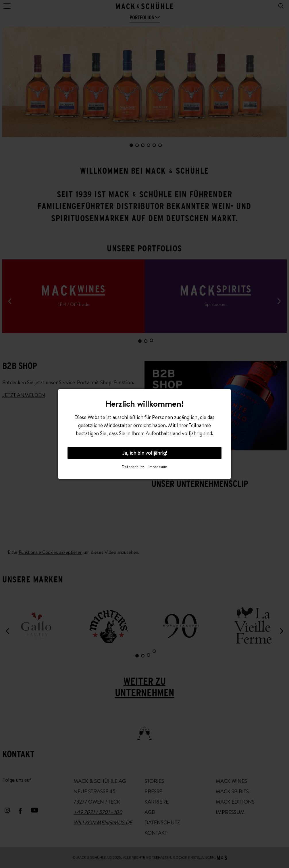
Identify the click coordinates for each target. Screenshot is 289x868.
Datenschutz (133, 467)
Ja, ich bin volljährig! (144, 453)
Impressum (158, 467)
